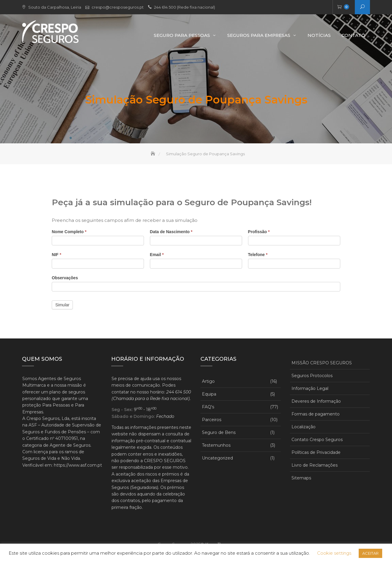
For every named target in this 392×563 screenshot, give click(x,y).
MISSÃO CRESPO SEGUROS (322, 363)
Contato (353, 35)
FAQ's (208, 407)
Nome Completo (69, 232)
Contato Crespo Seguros (317, 440)
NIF (57, 255)
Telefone (258, 255)
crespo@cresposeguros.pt (118, 7)
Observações (65, 278)
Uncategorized (217, 458)
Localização (304, 427)
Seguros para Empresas (259, 35)
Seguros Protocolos (312, 376)
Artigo (208, 381)
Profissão (259, 232)
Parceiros (212, 420)
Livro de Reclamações (315, 465)
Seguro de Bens (219, 432)
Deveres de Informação (316, 401)
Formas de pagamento (316, 414)
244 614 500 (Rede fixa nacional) (185, 7)
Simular (62, 305)
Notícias (319, 35)
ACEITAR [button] (370, 553)
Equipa (209, 394)
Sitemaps (301, 478)
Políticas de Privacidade (316, 452)
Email (157, 255)
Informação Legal (310, 388)
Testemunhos (216, 445)
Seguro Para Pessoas (182, 35)
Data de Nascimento (171, 232)
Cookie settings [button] (334, 553)
